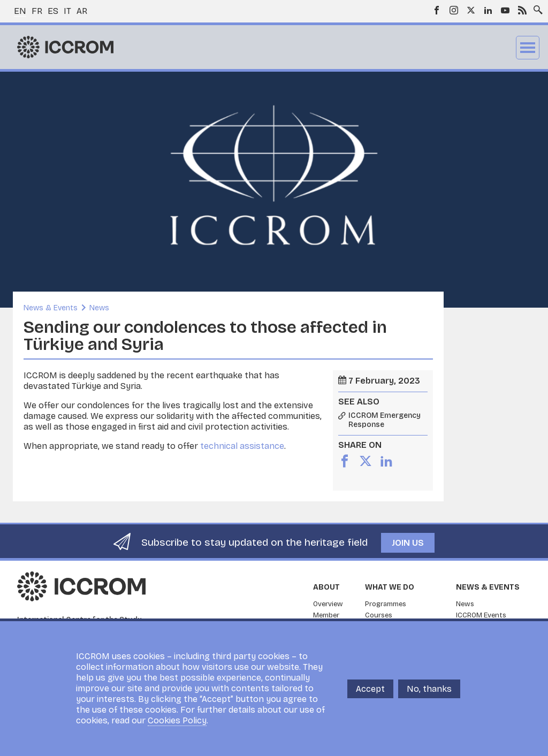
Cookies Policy (177, 720)
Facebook (437, 10)
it (67, 11)
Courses (379, 615)
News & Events (51, 308)
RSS (522, 10)
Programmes (386, 604)
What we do (390, 587)
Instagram (454, 10)
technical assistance (242, 446)
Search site (536, 7)
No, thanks (429, 689)
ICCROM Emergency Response (385, 420)
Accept (370, 689)
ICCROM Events (481, 615)
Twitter (471, 10)
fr (37, 11)
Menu (528, 48)
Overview (328, 604)
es (53, 11)
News (99, 308)
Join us (408, 543)
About (326, 587)
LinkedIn (488, 10)
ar (82, 11)
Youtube (505, 10)
